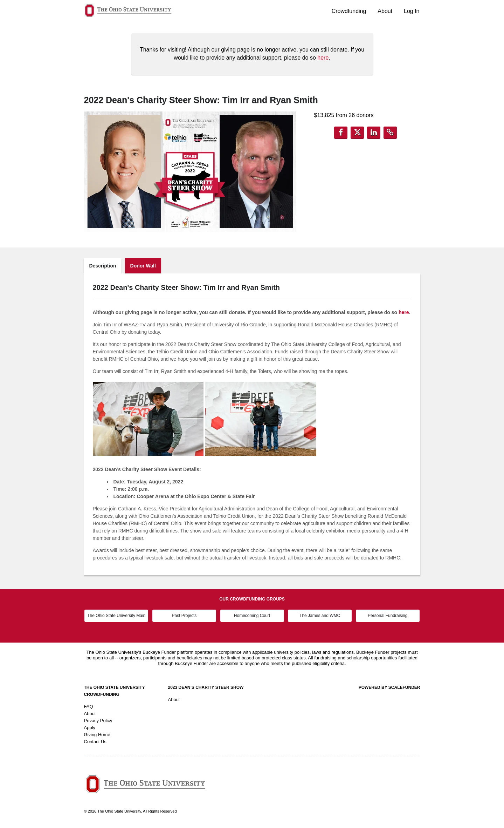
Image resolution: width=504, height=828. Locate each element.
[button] (341, 133)
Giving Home (97, 735)
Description (103, 266)
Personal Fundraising (388, 616)
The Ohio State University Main (116, 616)
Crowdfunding (349, 11)
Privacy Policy (98, 721)
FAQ (89, 707)
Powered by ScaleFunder (389, 687)
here (323, 58)
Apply (90, 728)
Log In (412, 11)
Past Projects (184, 616)
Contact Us (95, 742)
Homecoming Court (252, 616)
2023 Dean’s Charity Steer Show (206, 687)
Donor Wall (143, 266)
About (385, 11)
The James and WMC (320, 616)
